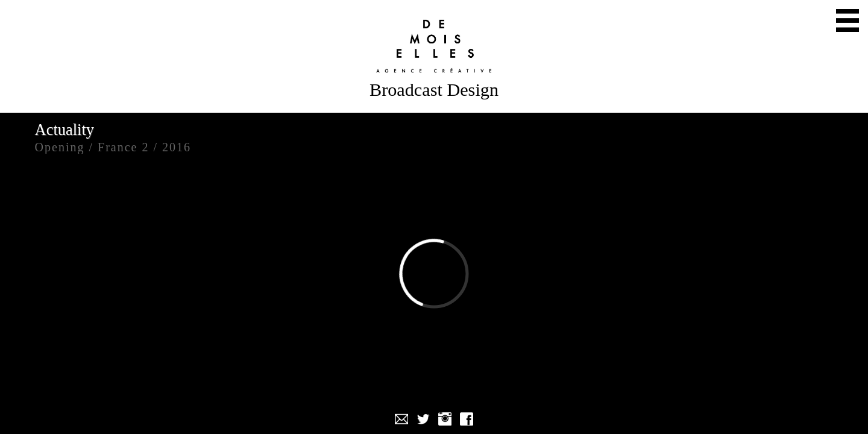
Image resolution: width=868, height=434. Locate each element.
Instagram (445, 419)
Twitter (423, 419)
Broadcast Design (434, 90)
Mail (401, 419)
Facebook (467, 419)
